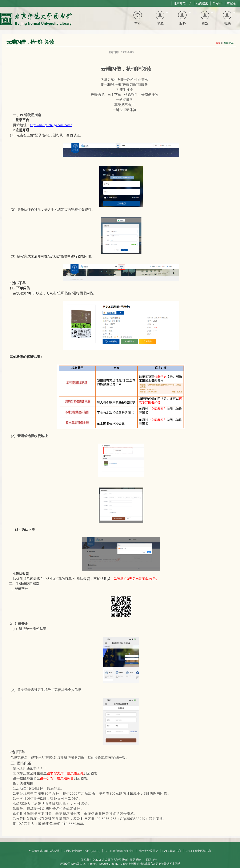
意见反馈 (135, 860)
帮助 (226, 19)
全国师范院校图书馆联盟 (44, 851)
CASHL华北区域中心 (198, 851)
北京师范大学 (183, 3)
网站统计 (152, 860)
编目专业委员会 (149, 851)
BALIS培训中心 (172, 851)
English (217, 3)
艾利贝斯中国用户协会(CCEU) (82, 851)
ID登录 (232, 3)
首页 (138, 23)
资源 (159, 19)
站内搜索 (202, 3)
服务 (181, 19)
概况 (204, 19)
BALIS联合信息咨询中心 (120, 851)
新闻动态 (229, 43)
